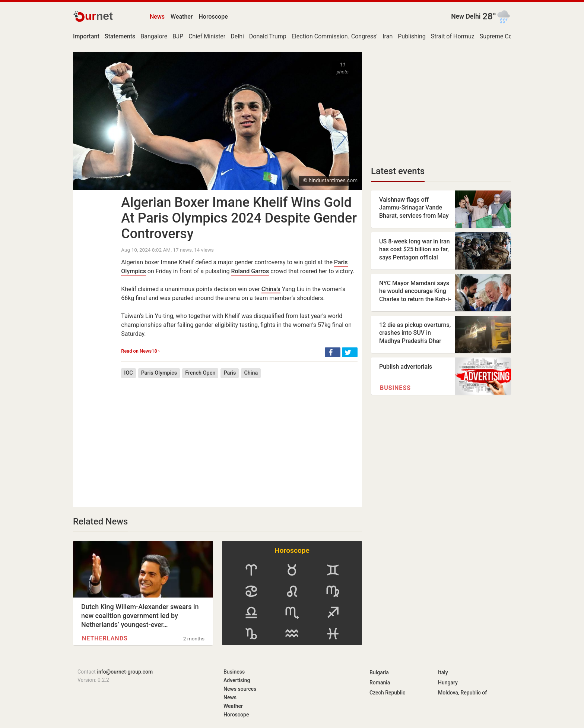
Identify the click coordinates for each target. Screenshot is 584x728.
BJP (178, 36)
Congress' (364, 36)
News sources (240, 689)
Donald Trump (268, 36)
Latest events (398, 171)
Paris (230, 373)
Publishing (412, 36)
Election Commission (320, 36)
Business (395, 388)
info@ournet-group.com (125, 672)
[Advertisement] (239, 437)
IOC (128, 373)
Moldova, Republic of (462, 693)
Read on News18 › (140, 351)
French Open (200, 373)
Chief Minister (207, 36)
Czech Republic (387, 693)
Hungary (448, 683)
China (251, 373)
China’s (271, 289)
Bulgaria (379, 672)
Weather (182, 17)
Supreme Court (500, 36)
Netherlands (105, 638)
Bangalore (154, 36)
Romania (380, 683)
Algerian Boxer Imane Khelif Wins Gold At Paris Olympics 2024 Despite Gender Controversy (239, 218)
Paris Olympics (159, 373)
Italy (443, 672)
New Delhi (466, 16)
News (157, 17)
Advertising (237, 680)
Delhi (237, 36)
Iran (388, 36)
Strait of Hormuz (453, 36)
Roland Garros (250, 271)
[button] (333, 352)
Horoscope (213, 17)
